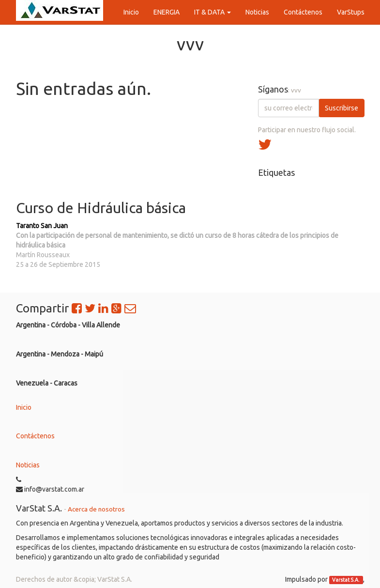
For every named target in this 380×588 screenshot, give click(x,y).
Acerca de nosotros (96, 509)
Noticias (28, 465)
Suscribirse (342, 108)
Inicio (24, 407)
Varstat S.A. (346, 580)
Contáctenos (35, 436)
